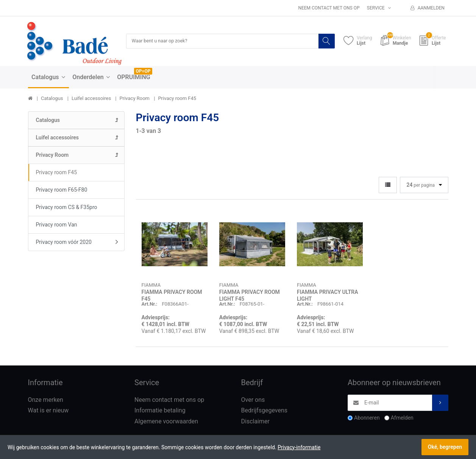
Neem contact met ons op (329, 8)
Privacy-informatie (299, 447)
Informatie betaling (160, 411)
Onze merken (46, 400)
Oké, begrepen (445, 447)
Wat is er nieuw (48, 411)
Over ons (253, 400)
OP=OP (143, 72)
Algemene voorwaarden (166, 422)
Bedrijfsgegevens (265, 411)
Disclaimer (255, 422)
